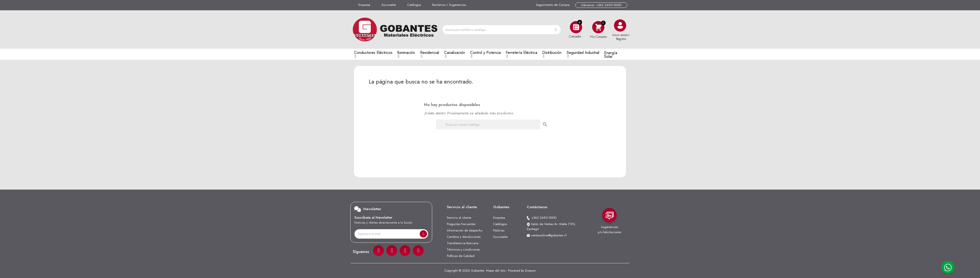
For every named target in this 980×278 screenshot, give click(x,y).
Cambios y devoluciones (464, 237)
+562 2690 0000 (544, 218)
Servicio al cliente (459, 218)
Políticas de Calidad (461, 256)
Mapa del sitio (496, 271)
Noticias (499, 230)
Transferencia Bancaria (463, 243)
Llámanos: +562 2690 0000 (601, 5)
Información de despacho (465, 230)
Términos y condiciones (463, 249)
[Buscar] (488, 124)
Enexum (530, 271)
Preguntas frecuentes (461, 224)
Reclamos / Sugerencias (449, 5)
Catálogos (414, 5)
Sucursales (389, 5)
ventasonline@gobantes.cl (549, 235)
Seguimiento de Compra (553, 5)
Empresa (364, 5)
